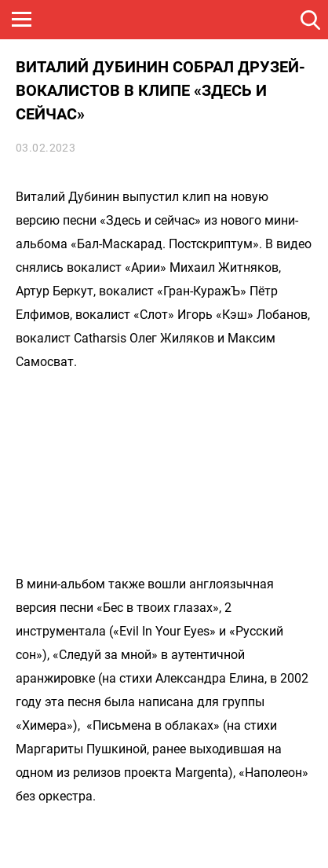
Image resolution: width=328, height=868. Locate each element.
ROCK (165, 20)
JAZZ (239, 20)
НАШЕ (90, 20)
